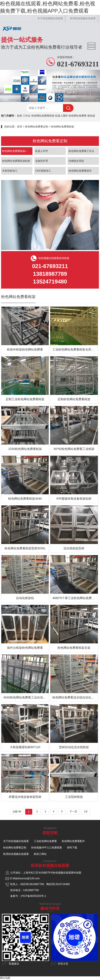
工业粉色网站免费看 (45, 841)
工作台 (27, 116)
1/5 (86, 812)
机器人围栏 (62, 116)
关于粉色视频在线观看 (50, 18)
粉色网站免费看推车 (80, 171)
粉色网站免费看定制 (37, 127)
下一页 (73, 812)
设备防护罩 (42, 161)
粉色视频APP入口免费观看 (47, 848)
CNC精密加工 (43, 171)
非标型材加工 (10, 171)
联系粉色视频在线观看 (83, 18)
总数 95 (17, 812)
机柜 (20, 116)
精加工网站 (40, 854)
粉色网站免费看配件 (73, 841)
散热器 (91, 116)
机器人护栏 (42, 151)
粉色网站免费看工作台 (81, 151)
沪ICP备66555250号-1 (33, 896)
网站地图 (5, 978)
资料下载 (72, 848)
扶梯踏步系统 (76, 161)
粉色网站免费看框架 (43, 116)
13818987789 (36, 884)
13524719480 (62, 884)
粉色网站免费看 (78, 116)
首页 (20, 127)
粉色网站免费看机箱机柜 (16, 161)
